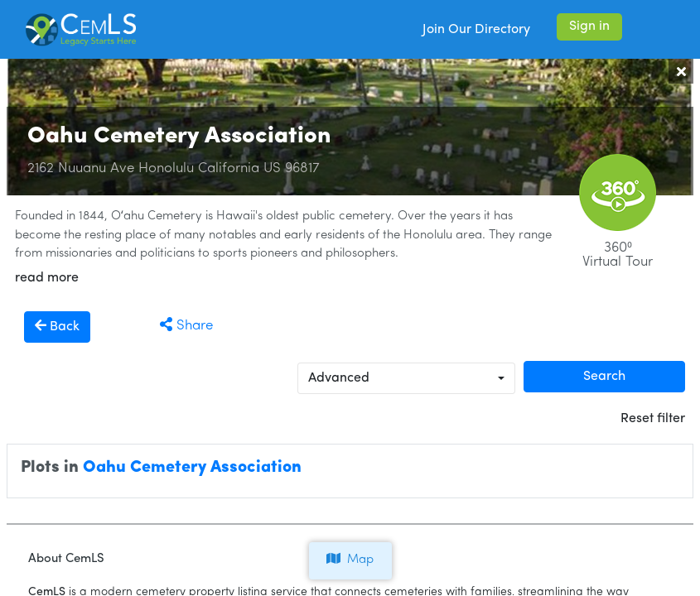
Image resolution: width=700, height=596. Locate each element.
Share (186, 326)
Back (57, 326)
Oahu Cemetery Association (192, 468)
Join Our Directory (476, 30)
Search (604, 377)
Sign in (589, 26)
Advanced (339, 378)
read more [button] (47, 278)
